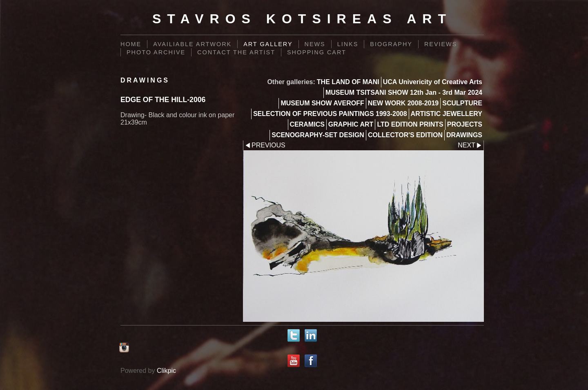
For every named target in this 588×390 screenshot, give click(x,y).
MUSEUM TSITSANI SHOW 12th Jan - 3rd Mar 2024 (404, 92)
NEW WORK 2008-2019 (403, 103)
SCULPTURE (462, 103)
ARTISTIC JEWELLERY (447, 114)
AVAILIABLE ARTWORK (192, 44)
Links (348, 44)
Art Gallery (268, 44)
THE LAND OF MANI (348, 82)
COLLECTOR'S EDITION (405, 135)
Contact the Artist (236, 52)
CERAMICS (307, 124)
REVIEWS (441, 44)
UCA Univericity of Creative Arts (433, 82)
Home (131, 44)
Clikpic (166, 371)
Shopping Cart (317, 52)
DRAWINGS (464, 135)
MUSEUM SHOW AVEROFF (322, 103)
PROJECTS (465, 124)
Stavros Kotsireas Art (302, 19)
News (315, 44)
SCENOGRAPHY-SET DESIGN (318, 135)
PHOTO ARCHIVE (156, 52)
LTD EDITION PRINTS (410, 124)
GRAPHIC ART (351, 124)
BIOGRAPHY (391, 44)
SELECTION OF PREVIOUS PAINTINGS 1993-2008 (330, 114)
